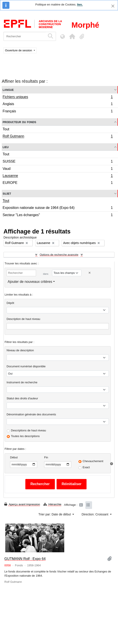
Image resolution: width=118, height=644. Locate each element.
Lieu (6, 147)
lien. (80, 4)
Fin (46, 457)
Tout (6, 129)
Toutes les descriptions (25, 436)
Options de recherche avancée (59, 255)
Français (58, 112)
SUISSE (58, 162)
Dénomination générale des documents (31, 414)
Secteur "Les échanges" (58, 215)
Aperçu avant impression (22, 504)
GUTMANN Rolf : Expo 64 (25, 559)
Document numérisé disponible (26, 366)
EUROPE (58, 183)
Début (14, 457)
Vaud (58, 169)
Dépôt (10, 303)
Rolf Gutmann (58, 137)
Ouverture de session (19, 50)
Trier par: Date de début (55, 514)
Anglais (58, 105)
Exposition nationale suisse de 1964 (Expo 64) (58, 208)
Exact (86, 467)
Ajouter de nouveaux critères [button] (30, 282)
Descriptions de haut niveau (28, 430)
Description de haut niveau (23, 319)
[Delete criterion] (90, 273)
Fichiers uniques (58, 97)
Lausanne (58, 176)
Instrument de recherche (22, 382)
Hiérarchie (52, 504)
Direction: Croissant (95, 514)
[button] (72, 36)
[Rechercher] (25, 36)
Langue (8, 90)
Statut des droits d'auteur (22, 398)
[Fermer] (113, 6)
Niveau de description (20, 350)
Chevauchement (93, 461)
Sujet (7, 193)
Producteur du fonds (19, 122)
